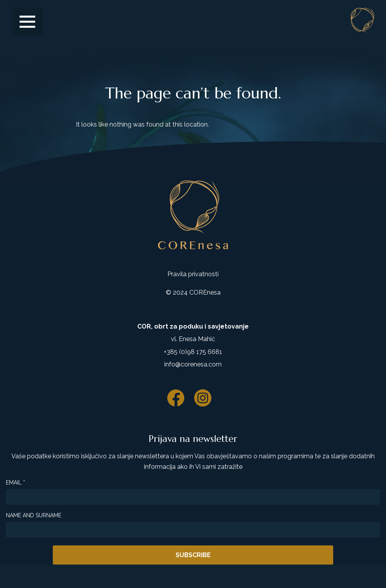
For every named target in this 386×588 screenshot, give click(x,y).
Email (15, 483)
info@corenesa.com (193, 364)
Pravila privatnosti (193, 274)
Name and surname (34, 515)
